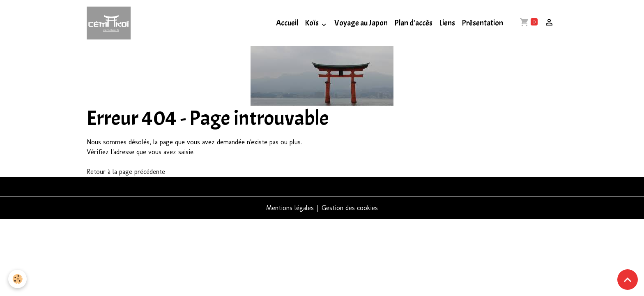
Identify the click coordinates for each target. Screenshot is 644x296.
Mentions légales (290, 208)
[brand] (110, 23)
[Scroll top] (628, 280)
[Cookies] (17, 279)
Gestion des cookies (350, 208)
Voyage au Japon (361, 23)
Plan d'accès (413, 23)
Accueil (287, 23)
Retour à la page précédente (126, 172)
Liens (447, 23)
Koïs (312, 23)
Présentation (482, 23)
